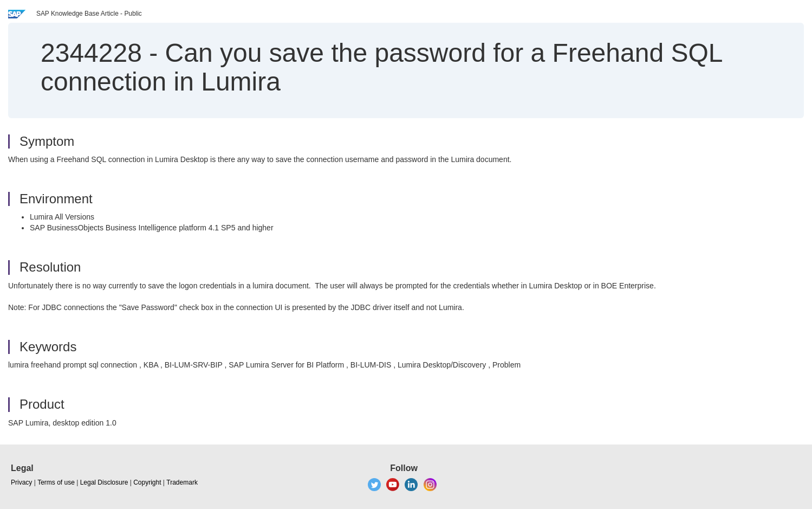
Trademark (182, 482)
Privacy (21, 482)
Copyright (147, 482)
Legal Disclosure (104, 482)
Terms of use (56, 482)
